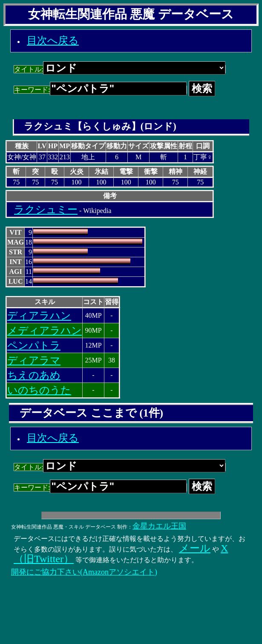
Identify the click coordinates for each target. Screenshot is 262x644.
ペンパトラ (34, 345)
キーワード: (100, 90)
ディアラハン (39, 316)
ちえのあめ (34, 375)
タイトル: (120, 69)
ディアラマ (34, 360)
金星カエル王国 (159, 526)
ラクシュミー (46, 210)
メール (195, 548)
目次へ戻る (53, 40)
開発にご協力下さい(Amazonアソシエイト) (84, 572)
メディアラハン (45, 331)
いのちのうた (39, 390)
